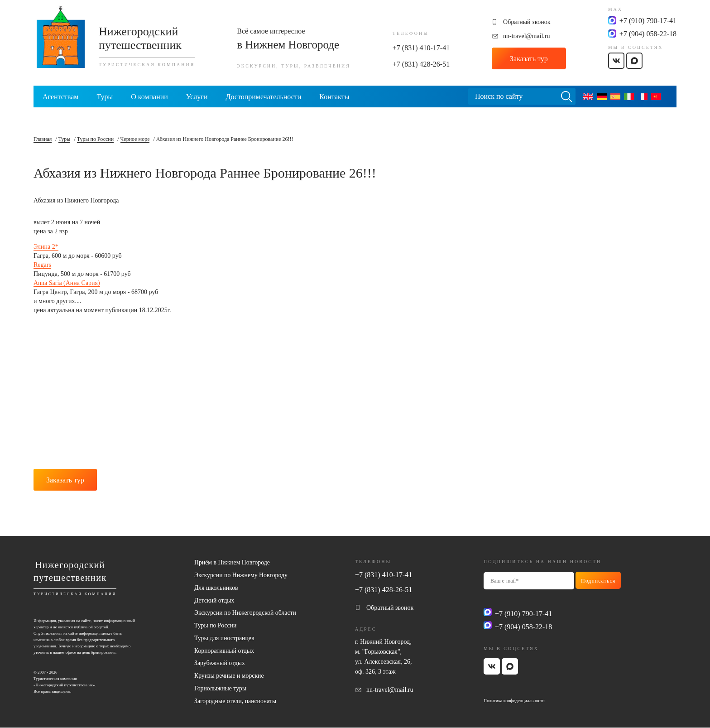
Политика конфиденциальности (514, 699)
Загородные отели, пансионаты (236, 701)
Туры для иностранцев (225, 638)
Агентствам (60, 97)
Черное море (135, 139)
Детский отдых (215, 600)
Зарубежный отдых (220, 663)
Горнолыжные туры (221, 688)
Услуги (197, 97)
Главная (43, 139)
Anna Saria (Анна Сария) (67, 283)
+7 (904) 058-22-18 (648, 34)
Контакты (334, 97)
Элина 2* (46, 247)
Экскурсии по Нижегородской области (246, 612)
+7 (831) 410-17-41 (421, 48)
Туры (105, 97)
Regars (42, 265)
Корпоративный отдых (225, 650)
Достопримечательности (263, 97)
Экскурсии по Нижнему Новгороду (242, 574)
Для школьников (216, 587)
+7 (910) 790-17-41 (648, 21)
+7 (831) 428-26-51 (421, 64)
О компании (149, 97)
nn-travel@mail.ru (526, 36)
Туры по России (95, 139)
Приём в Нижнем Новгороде (233, 562)
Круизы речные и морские (230, 676)
